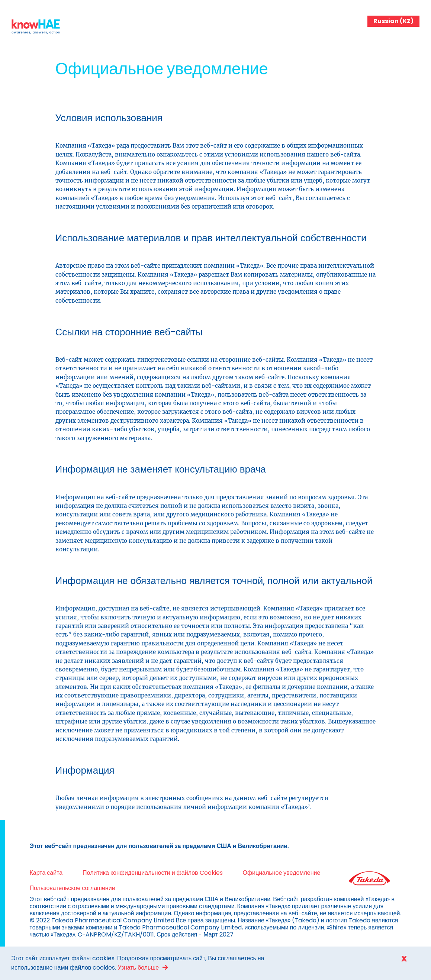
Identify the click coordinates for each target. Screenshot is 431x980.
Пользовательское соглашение (73, 888)
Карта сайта (46, 873)
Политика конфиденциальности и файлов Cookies (152, 873)
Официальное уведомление (281, 873)
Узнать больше (138, 968)
